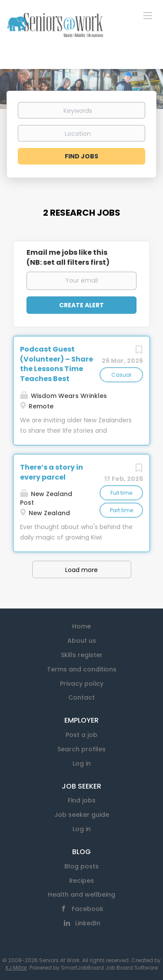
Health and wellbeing (81, 894)
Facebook (88, 909)
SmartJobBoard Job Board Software (109, 968)
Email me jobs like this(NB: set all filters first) (68, 258)
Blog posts (81, 866)
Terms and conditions (82, 669)
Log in (82, 763)
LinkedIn (88, 923)
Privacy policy (82, 684)
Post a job (81, 735)
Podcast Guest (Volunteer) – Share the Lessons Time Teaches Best (57, 364)
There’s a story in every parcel (52, 472)
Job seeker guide (82, 815)
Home (81, 626)
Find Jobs (81, 156)
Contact (81, 697)
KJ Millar (16, 968)
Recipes (81, 881)
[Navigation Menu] (148, 15)
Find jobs (82, 800)
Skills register (82, 655)
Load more (81, 570)
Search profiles (81, 749)
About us (82, 641)
